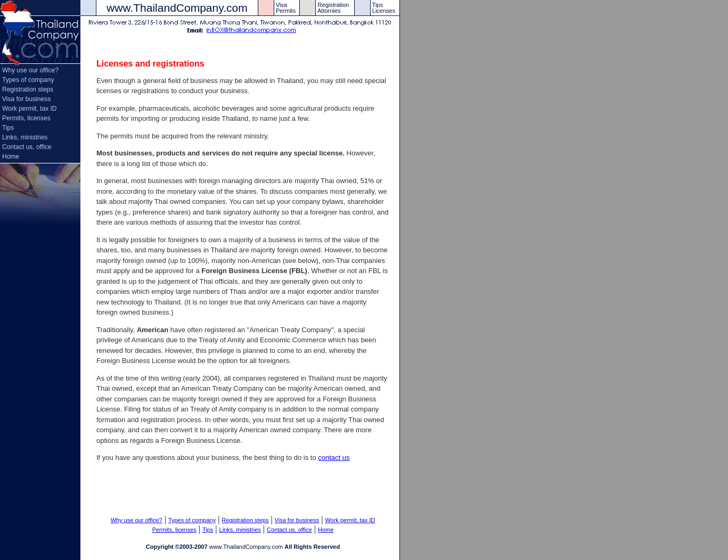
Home (11, 157)
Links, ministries (25, 137)
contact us (334, 458)
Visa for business (26, 99)
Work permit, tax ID (29, 109)
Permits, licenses (26, 118)
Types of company (28, 80)
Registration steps (28, 89)
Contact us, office (27, 147)
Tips (8, 128)
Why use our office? (30, 70)
